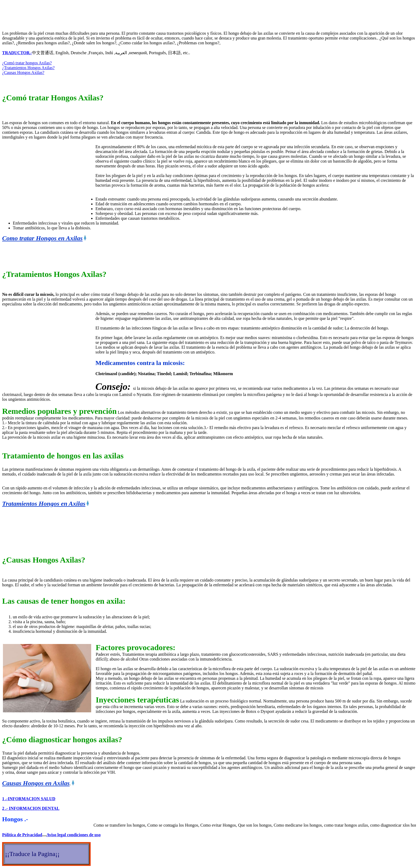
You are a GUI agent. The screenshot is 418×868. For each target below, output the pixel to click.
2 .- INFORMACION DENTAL (31, 808)
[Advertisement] (99, 14)
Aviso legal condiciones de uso (73, 835)
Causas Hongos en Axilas (36, 783)
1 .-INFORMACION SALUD (29, 799)
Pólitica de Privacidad (22, 835)
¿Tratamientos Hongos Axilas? (28, 68)
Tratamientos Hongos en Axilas (44, 504)
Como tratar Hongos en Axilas (42, 238)
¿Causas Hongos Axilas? (23, 72)
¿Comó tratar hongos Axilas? (27, 63)
